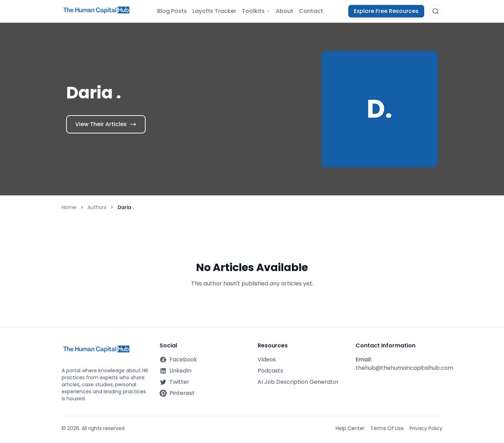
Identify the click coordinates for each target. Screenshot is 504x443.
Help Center (350, 428)
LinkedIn (176, 371)
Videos (267, 359)
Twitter (174, 382)
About (285, 11)
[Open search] (435, 11)
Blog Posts (172, 11)
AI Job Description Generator (298, 382)
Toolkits (256, 11)
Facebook (178, 359)
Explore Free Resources (386, 11)
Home (69, 207)
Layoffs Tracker (214, 11)
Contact (311, 11)
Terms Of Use (387, 428)
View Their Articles (106, 124)
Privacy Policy (426, 428)
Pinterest (177, 393)
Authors (97, 207)
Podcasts (270, 371)
